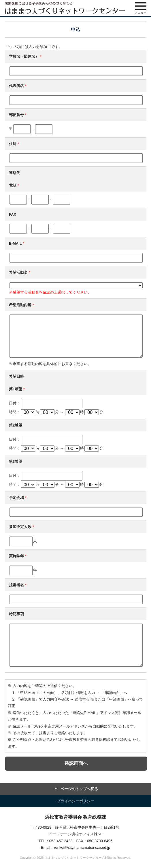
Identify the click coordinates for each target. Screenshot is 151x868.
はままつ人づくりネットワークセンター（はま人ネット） (65, 8)
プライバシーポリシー (75, 801)
